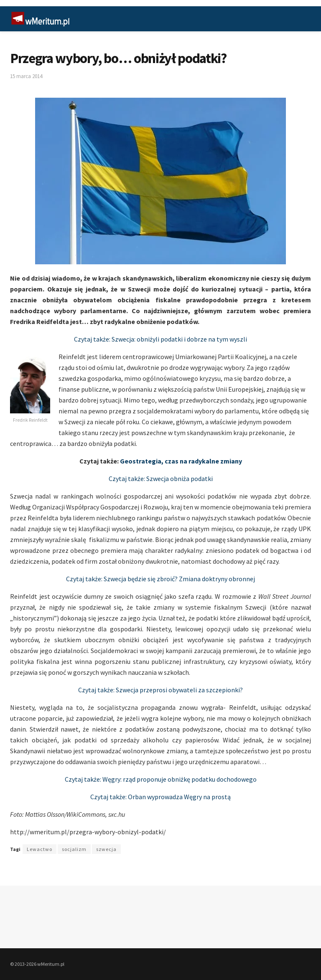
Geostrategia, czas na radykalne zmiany (181, 461)
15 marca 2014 (26, 76)
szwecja (106, 849)
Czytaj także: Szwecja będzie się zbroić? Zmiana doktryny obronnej (160, 579)
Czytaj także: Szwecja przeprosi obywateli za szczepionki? (160, 690)
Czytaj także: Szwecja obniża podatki (161, 479)
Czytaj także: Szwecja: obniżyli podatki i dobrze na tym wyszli (160, 339)
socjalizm (74, 849)
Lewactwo (39, 849)
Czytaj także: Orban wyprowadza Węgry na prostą (160, 797)
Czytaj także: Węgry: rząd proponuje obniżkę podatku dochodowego (161, 779)
